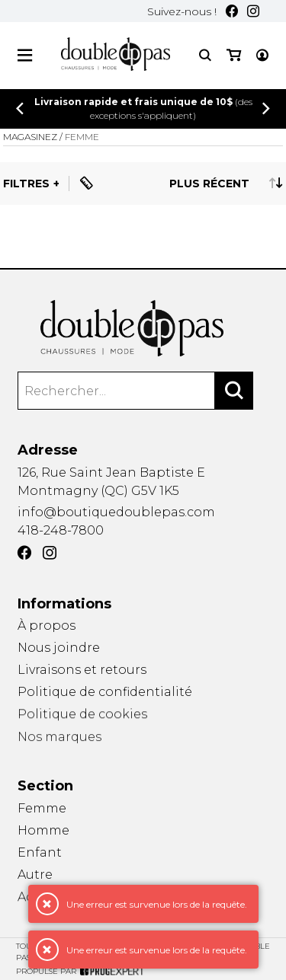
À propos (47, 626)
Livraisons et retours (82, 670)
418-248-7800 (61, 530)
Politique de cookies (82, 716)
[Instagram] (253, 11)
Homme (43, 830)
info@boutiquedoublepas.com (116, 512)
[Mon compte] (262, 55)
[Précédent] (20, 109)
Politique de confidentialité (105, 693)
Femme (42, 808)
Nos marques (59, 741)
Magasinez (30, 137)
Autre (35, 875)
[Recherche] (205, 55)
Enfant (40, 852)
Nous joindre (59, 648)
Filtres (26, 184)
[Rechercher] (234, 391)
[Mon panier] (234, 55)
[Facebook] (232, 11)
